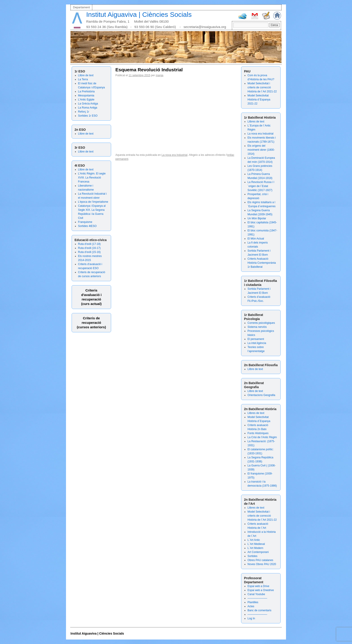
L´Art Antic (254, 540)
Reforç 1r (84, 112)
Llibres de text (256, 122)
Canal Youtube (256, 594)
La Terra (83, 79)
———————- (257, 598)
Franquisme (85, 222)
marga (159, 75)
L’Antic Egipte (86, 100)
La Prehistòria (86, 91)
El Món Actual (256, 239)
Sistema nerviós (257, 327)
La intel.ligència (257, 343)
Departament (81, 7)
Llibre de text (86, 75)
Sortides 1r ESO (88, 116)
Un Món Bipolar (257, 218)
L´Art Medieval (256, 544)
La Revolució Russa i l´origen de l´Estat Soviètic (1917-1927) (261, 186)
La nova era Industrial (261, 134)
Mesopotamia (86, 96)
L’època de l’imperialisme (93, 202)
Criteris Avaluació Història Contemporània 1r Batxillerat (262, 263)
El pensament (256, 339)
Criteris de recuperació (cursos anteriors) (91, 323)
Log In (251, 618)
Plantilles (253, 602)
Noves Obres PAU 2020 (262, 564)
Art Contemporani (258, 552)
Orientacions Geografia (261, 395)
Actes (251, 606)
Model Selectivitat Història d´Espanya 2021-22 (259, 100)
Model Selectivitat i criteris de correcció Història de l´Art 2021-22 (262, 87)
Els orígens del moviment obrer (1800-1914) (261, 150)
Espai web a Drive (258, 586)
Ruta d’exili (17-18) (89, 244)
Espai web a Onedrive (261, 590)
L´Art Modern (255, 548)
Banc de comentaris (260, 610)
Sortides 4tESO (87, 226)
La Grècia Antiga (88, 104)
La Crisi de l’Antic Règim (262, 437)
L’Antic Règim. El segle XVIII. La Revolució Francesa (92, 178)
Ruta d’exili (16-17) (89, 248)
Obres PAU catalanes (261, 560)
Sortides (253, 556)
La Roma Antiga (88, 108)
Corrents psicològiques (261, 323)
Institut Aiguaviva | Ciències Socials (139, 14)
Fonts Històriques (258, 433)
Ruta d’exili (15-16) (89, 252)
